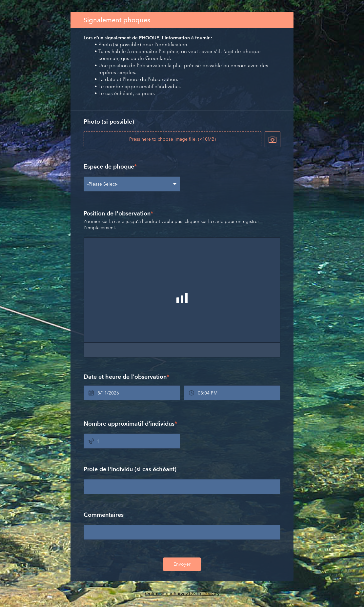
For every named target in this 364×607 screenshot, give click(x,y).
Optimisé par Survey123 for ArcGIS (182, 594)
